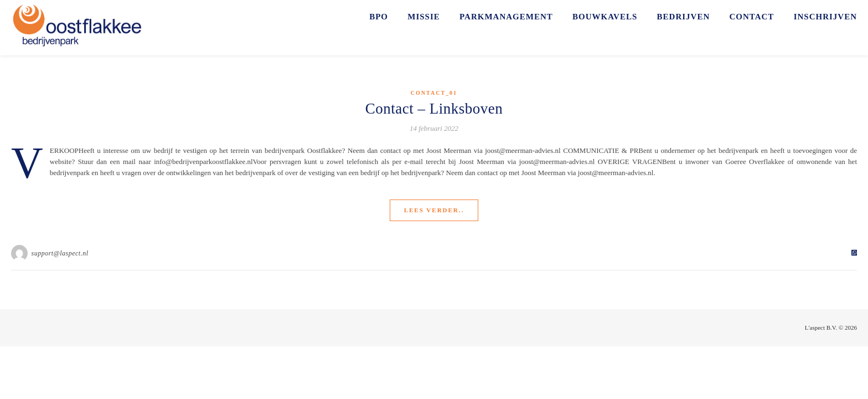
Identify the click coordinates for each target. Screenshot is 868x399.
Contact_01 (434, 93)
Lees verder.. (434, 210)
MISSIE (424, 17)
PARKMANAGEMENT (506, 17)
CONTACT (751, 17)
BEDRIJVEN (684, 17)
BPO (379, 17)
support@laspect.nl (60, 253)
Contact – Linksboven (434, 109)
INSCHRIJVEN (825, 17)
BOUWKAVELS (605, 17)
